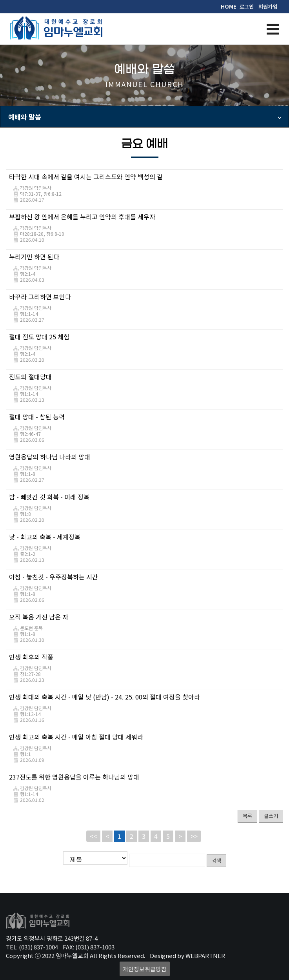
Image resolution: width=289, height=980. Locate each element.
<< (93, 836)
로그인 (247, 6)
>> (194, 836)
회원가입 (268, 6)
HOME (229, 6)
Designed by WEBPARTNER (187, 954)
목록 (247, 816)
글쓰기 (271, 816)
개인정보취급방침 (145, 968)
